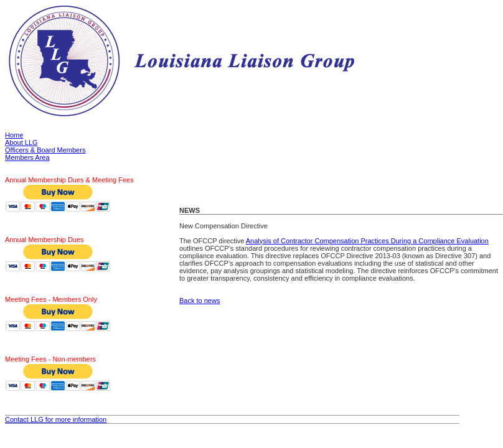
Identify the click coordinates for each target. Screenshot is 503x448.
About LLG (21, 142)
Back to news (200, 301)
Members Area (27, 157)
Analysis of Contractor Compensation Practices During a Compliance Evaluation (367, 241)
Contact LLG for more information (56, 419)
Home (14, 135)
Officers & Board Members (45, 150)
